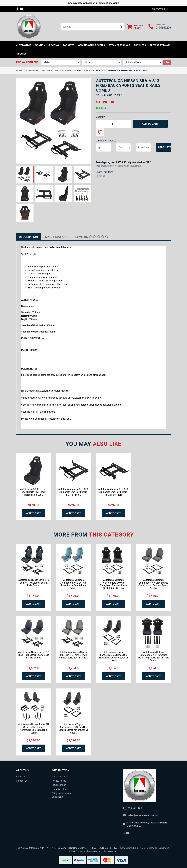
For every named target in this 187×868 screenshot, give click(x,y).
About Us (21, 777)
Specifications (57, 237)
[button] (100, 132)
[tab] (29, 237)
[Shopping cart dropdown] (135, 27)
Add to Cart (150, 124)
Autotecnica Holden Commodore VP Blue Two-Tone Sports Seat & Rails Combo (74, 584)
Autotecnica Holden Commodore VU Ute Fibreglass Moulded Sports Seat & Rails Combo (113, 584)
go (167, 62)
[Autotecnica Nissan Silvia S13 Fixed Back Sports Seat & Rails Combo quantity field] (114, 124)
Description (29, 237)
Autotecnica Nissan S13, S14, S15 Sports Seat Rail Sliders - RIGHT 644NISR (114, 492)
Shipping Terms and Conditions (62, 795)
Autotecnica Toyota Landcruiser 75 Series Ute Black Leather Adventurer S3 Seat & (114, 656)
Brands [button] (22, 54)
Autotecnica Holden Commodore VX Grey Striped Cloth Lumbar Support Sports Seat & (153, 584)
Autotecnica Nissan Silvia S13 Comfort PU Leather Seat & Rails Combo (34, 583)
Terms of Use (59, 777)
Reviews (92, 237)
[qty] (104, 147)
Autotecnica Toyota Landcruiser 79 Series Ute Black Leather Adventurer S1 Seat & (74, 729)
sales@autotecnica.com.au (143, 815)
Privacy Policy (59, 781)
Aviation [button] (40, 45)
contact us (158, 9)
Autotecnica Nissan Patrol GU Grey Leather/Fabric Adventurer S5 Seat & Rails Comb (34, 729)
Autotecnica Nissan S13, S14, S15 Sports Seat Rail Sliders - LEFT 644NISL (74, 492)
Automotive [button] (23, 45)
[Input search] (89, 27)
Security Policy (59, 789)
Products (140, 45)
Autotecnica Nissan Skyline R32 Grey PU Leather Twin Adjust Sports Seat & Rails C (73, 655)
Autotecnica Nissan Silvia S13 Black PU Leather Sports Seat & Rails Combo (34, 655)
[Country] (124, 147)
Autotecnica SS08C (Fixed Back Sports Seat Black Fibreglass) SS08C (34, 492)
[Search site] (121, 27)
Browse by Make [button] (160, 45)
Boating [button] (54, 45)
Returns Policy (59, 785)
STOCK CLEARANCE (119, 45)
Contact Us (22, 781)
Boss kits (69, 45)
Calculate (165, 147)
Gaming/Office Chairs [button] (92, 45)
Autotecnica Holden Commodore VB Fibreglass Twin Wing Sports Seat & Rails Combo (153, 656)
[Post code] (144, 147)
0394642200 (163, 28)
